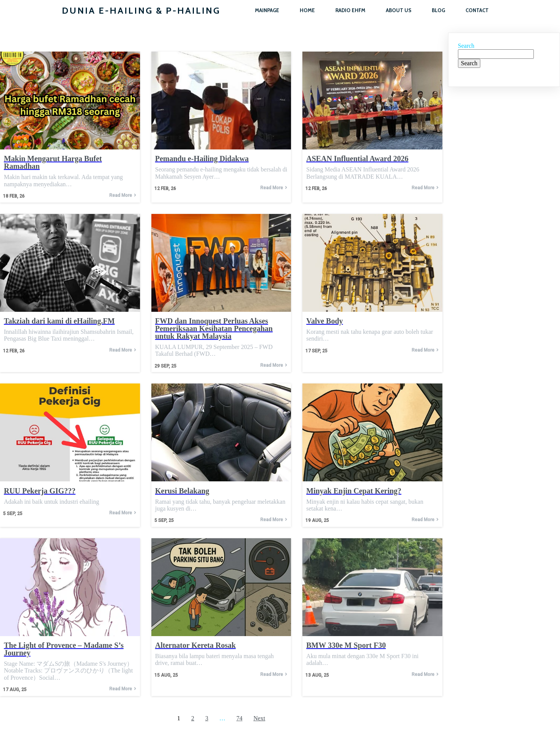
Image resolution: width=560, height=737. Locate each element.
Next (259, 718)
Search (466, 46)
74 (239, 718)
